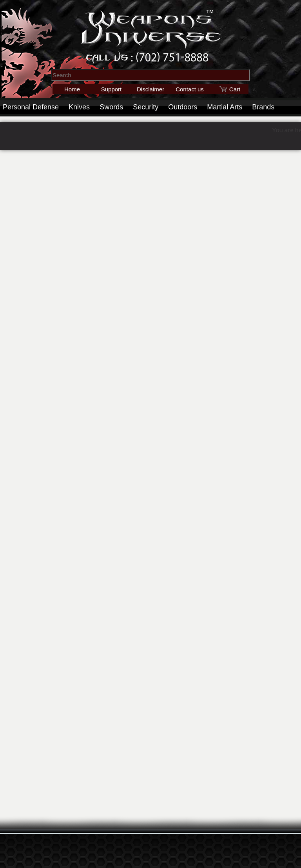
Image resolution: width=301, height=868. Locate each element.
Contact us (190, 89)
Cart (235, 89)
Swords (111, 107)
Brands (263, 107)
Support (112, 89)
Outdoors (183, 107)
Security (146, 107)
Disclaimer (150, 89)
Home (72, 89)
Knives (79, 107)
